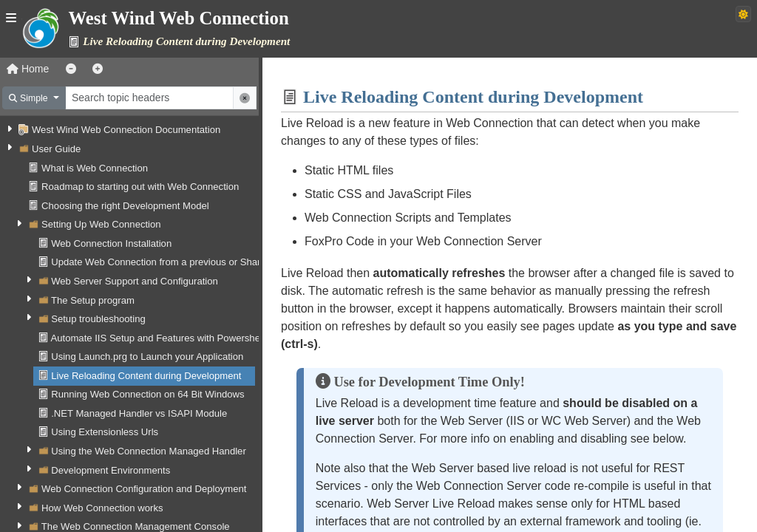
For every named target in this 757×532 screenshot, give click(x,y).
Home (28, 69)
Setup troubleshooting (98, 319)
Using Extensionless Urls (105, 432)
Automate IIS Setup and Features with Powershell (157, 338)
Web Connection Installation (111, 243)
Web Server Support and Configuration (135, 281)
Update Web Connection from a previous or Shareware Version (186, 262)
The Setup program (93, 300)
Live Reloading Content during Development (146, 376)
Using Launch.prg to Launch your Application (147, 357)
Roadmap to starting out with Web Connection (140, 187)
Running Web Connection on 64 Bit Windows (147, 394)
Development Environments (111, 470)
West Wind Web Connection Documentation (126, 130)
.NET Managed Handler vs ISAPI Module (139, 413)
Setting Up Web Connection (101, 224)
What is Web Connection (95, 168)
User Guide (56, 149)
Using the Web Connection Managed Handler (149, 451)
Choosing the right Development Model (125, 206)
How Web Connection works (102, 508)
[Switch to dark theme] (743, 14)
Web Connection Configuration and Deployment (144, 489)
